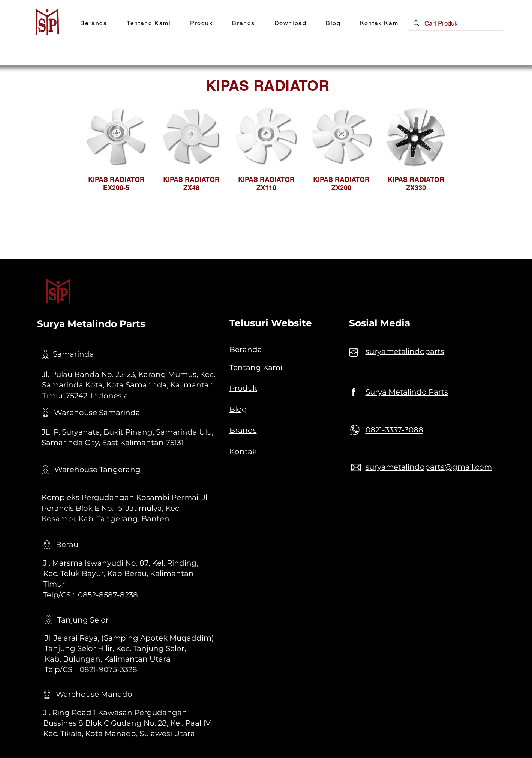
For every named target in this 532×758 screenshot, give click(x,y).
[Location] (46, 354)
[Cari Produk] (456, 24)
